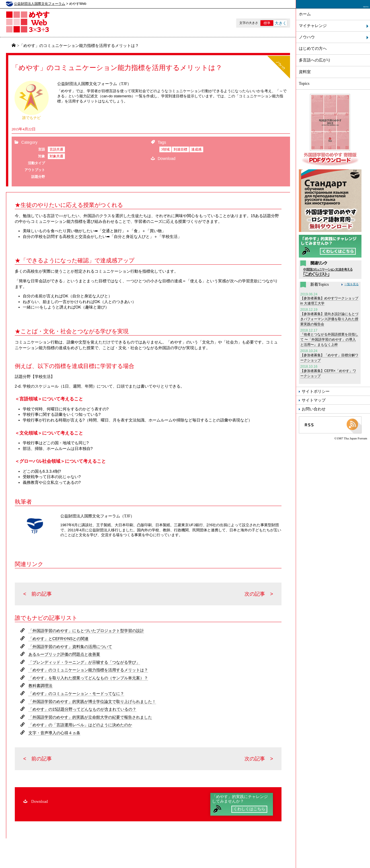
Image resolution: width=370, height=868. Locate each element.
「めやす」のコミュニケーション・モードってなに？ (76, 694)
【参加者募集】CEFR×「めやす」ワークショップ (330, 372)
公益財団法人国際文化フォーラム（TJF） (94, 84)
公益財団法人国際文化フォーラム (40, 4)
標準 (267, 23)
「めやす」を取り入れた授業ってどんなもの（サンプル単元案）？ (88, 678)
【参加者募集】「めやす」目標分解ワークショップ (330, 356)
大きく (281, 23)
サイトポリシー (316, 391)
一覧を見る (351, 284)
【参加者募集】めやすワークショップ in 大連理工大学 (330, 299)
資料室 (305, 72)
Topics (304, 84)
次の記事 (255, 594)
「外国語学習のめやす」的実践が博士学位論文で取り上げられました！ (92, 702)
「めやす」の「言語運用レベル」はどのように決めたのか (80, 725)
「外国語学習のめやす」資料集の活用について (70, 647)
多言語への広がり (315, 60)
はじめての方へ (313, 49)
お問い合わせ (314, 409)
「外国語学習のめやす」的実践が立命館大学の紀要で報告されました (90, 717)
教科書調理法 (40, 686)
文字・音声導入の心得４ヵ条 (54, 733)
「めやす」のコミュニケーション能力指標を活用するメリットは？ (88, 670)
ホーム (305, 14)
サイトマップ (314, 400)
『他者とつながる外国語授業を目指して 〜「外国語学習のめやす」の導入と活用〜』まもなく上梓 (330, 338)
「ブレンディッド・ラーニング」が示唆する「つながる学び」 (84, 662)
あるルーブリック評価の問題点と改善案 (64, 654)
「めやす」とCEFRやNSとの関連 (59, 639)
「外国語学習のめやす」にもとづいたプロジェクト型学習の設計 (86, 631)
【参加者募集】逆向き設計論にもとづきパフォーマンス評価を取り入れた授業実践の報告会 (330, 317)
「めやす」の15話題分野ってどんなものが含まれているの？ (83, 709)
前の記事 (42, 594)
